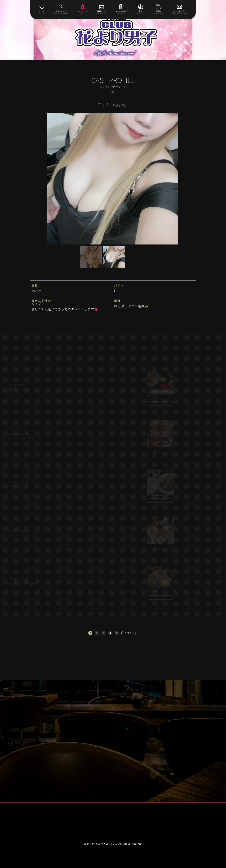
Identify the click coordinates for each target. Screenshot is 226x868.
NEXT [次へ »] (128, 633)
